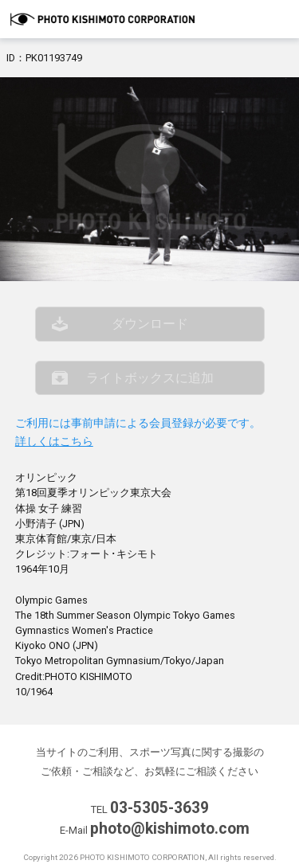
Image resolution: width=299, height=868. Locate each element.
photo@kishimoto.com (170, 829)
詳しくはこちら (54, 442)
